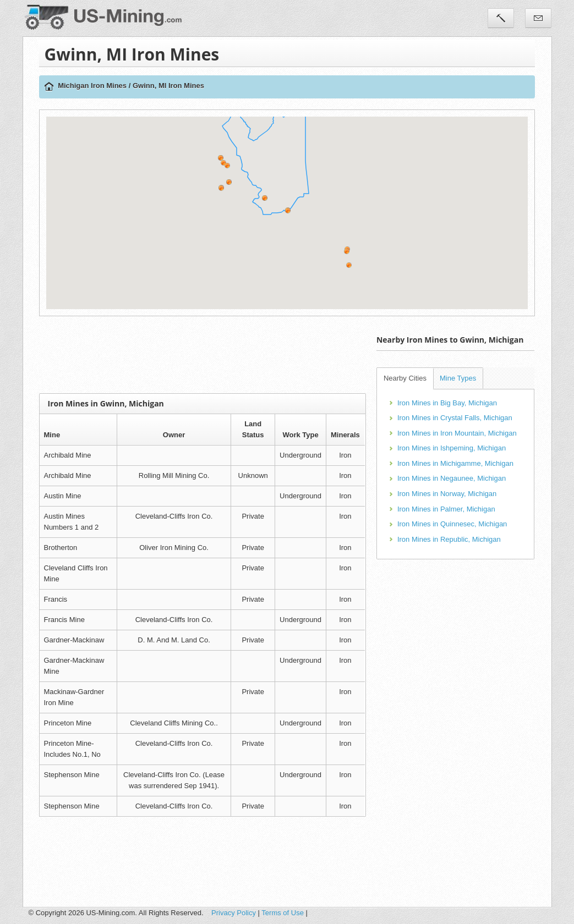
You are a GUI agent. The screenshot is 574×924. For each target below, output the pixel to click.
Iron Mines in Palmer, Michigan (446, 509)
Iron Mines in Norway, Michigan (447, 494)
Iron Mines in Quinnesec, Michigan (452, 524)
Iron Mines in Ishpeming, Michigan (452, 448)
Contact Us (538, 18)
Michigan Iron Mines (92, 86)
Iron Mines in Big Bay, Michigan (447, 403)
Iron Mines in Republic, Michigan (449, 539)
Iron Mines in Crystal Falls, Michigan (455, 418)
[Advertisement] (239, 355)
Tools (501, 18)
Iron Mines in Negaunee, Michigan (452, 478)
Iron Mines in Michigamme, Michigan (455, 463)
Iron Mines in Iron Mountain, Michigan (457, 433)
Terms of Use (283, 913)
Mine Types (458, 378)
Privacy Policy (234, 913)
